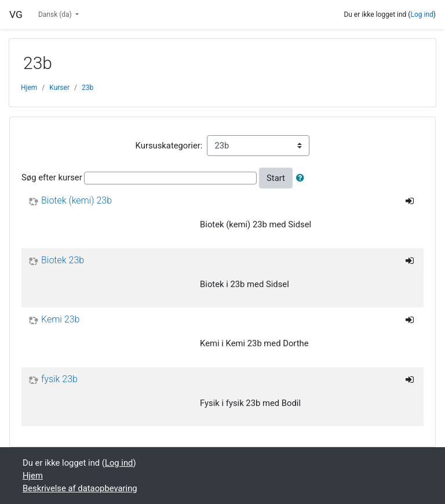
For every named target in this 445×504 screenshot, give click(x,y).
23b (87, 88)
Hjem (29, 88)
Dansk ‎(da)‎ (56, 14)
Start (276, 178)
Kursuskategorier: (169, 146)
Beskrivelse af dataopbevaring (80, 488)
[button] (302, 178)
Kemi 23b (60, 320)
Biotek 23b (63, 260)
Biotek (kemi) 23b (76, 201)
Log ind (422, 14)
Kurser (59, 88)
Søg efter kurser (52, 177)
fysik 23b (59, 379)
